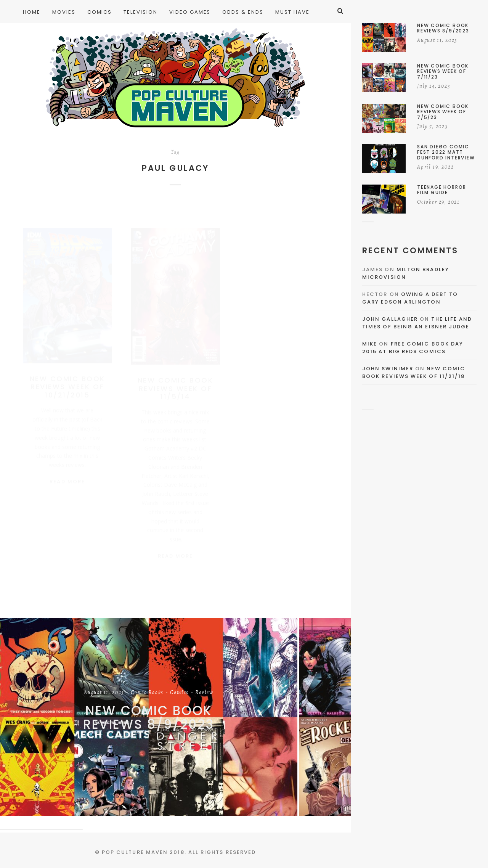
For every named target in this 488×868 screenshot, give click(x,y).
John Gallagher (390, 319)
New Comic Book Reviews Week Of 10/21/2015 (67, 379)
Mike (370, 344)
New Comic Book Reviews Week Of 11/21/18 (414, 372)
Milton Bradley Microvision (406, 273)
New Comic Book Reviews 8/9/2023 (149, 718)
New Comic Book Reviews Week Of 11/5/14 (175, 381)
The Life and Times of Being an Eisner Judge (417, 323)
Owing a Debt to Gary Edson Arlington (410, 298)
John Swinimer (388, 369)
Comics (179, 693)
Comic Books (147, 693)
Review (204, 693)
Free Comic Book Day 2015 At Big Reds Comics (413, 348)
